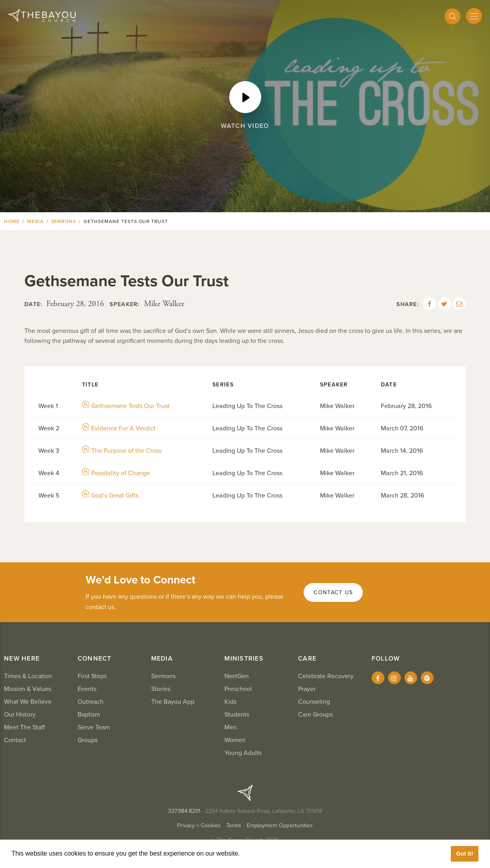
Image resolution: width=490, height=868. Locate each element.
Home (12, 221)
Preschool (238, 689)
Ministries (244, 659)
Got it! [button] (464, 854)
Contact (15, 740)
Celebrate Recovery (326, 676)
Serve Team (94, 727)
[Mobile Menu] (474, 16)
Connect (95, 659)
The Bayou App (173, 702)
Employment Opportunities (280, 825)
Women (235, 740)
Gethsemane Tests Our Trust (126, 406)
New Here (22, 659)
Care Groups (315, 715)
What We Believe (28, 702)
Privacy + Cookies (199, 825)
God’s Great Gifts (110, 496)
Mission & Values (28, 689)
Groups (88, 740)
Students (237, 715)
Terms (234, 825)
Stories (161, 689)
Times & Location (28, 676)
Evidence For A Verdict (119, 428)
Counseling (314, 702)
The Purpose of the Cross (122, 451)
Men (231, 727)
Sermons (64, 221)
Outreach (91, 702)
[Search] (452, 16)
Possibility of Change (116, 473)
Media (35, 221)
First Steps (92, 676)
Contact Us (333, 592)
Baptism (89, 715)
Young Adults (243, 753)
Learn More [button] (260, 853)
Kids (230, 702)
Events (87, 689)
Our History (20, 715)
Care (307, 659)
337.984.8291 (184, 811)
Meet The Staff (24, 727)
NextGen (237, 676)
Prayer (307, 689)
